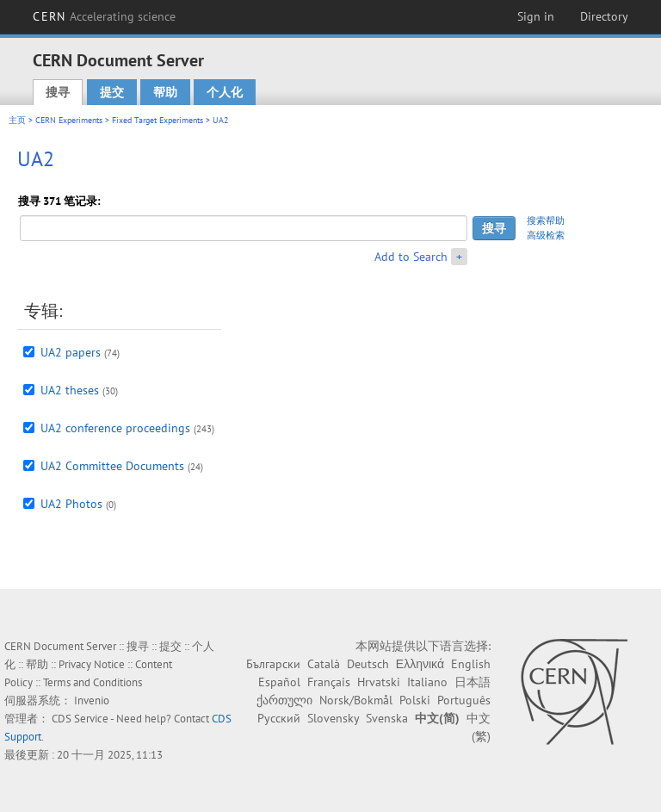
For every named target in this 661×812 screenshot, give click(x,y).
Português (464, 700)
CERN (104, 16)
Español (279, 682)
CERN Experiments (69, 120)
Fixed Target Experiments (158, 120)
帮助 (165, 92)
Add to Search (411, 257)
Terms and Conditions (93, 682)
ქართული (284, 700)
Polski (415, 700)
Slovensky (333, 718)
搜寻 (58, 92)
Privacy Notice (92, 664)
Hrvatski (379, 682)
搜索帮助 (546, 220)
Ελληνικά (420, 664)
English (471, 664)
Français (329, 682)
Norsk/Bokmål (356, 700)
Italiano (427, 682)
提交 (112, 92)
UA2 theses (70, 390)
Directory (604, 16)
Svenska (387, 718)
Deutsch (368, 664)
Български (273, 664)
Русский (279, 718)
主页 (17, 120)
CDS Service (80, 719)
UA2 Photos (71, 504)
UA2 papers (71, 352)
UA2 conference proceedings (115, 428)
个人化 (225, 92)
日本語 (473, 682)
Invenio (92, 700)
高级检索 (546, 235)
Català (324, 664)
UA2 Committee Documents (112, 466)
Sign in (536, 16)
